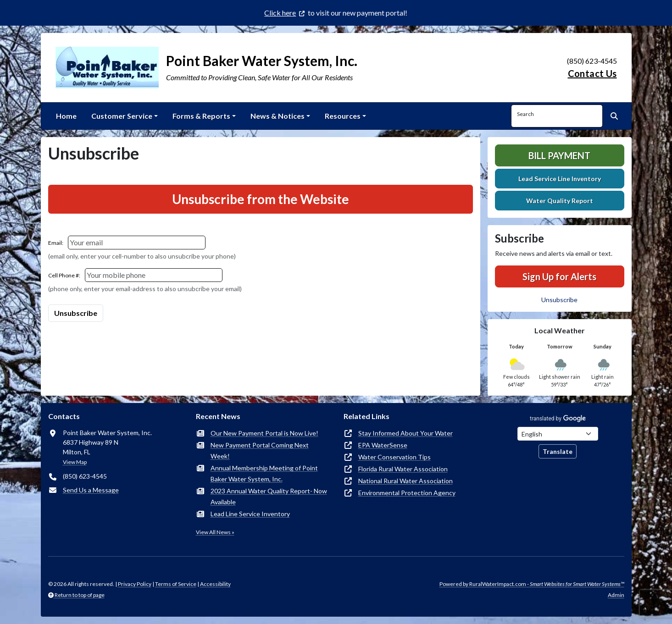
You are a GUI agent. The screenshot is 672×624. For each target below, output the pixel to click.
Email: (56, 243)
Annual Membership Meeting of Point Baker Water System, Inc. (264, 473)
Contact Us (592, 73)
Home (66, 116)
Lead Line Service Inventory (250, 514)
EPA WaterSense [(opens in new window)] (383, 445)
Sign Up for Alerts (559, 276)
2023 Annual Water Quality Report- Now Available (269, 496)
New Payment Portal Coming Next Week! (260, 450)
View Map (75, 462)
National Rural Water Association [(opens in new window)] (405, 481)
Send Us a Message (91, 490)
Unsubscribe (559, 300)
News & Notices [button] (278, 116)
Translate (558, 451)
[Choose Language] (558, 434)
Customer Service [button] (122, 116)
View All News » (215, 532)
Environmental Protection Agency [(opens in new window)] (407, 493)
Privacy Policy (135, 584)
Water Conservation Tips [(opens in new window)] (394, 457)
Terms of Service (176, 584)
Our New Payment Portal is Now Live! (264, 433)
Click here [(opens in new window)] (280, 13)
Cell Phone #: (64, 275)
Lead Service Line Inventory (560, 179)
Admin (616, 595)
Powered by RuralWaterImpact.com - (532, 584)
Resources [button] (343, 116)
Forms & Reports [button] (201, 116)
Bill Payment (559, 155)
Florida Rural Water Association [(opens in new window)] (403, 469)
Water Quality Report (560, 201)
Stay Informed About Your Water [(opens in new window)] (405, 433)
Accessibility (215, 584)
